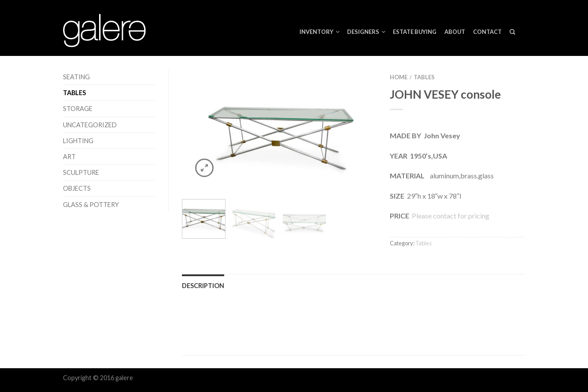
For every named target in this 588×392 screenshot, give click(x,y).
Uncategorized (90, 125)
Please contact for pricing (450, 216)
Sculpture (81, 172)
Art (69, 157)
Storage (78, 109)
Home (399, 77)
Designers (363, 32)
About (455, 32)
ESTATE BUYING (415, 32)
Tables (74, 93)
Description (203, 286)
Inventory (316, 32)
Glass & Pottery (91, 205)
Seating (76, 77)
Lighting (78, 141)
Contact (487, 32)
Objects (77, 188)
